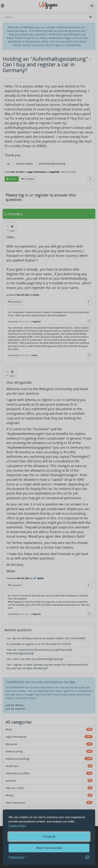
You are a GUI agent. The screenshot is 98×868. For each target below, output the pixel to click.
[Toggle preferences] (18, 857)
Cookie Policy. (17, 826)
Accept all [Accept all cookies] (49, 837)
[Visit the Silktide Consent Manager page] (87, 857)
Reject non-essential (49, 848)
